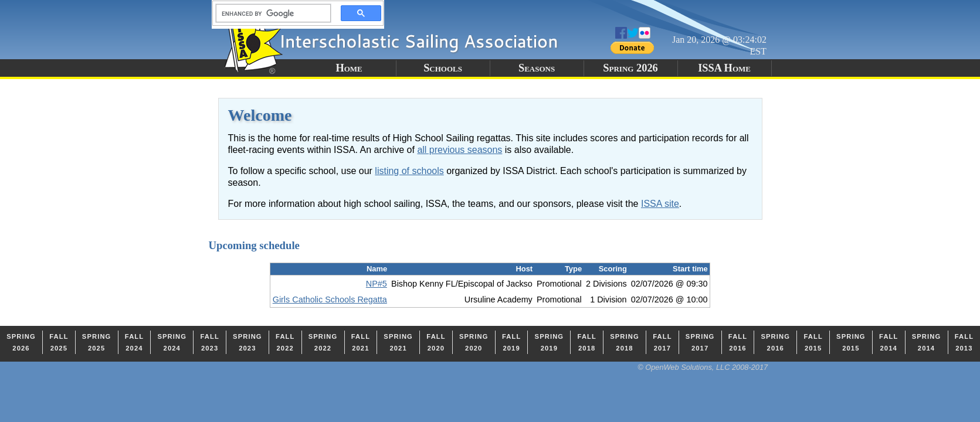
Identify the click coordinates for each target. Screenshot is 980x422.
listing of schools (409, 171)
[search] (270, 13)
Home (349, 68)
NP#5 (377, 284)
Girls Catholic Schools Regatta (330, 300)
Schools (443, 68)
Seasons (537, 68)
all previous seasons (460, 150)
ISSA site (660, 204)
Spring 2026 (630, 68)
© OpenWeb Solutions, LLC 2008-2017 (703, 367)
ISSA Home (724, 68)
